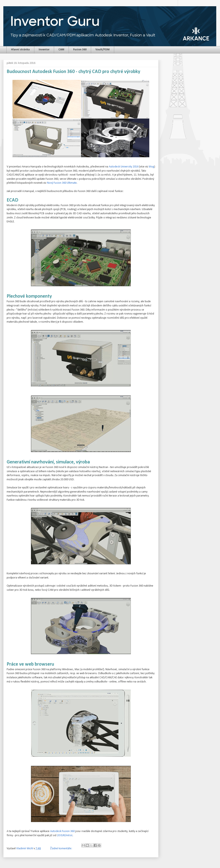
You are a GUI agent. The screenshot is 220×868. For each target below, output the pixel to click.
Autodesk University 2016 (124, 167)
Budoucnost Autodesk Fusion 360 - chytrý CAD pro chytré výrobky (73, 72)
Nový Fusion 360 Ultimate (62, 183)
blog (152, 167)
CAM (61, 50)
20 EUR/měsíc (65, 835)
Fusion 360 (80, 50)
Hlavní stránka (20, 50)
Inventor (44, 50)
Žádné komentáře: (61, 849)
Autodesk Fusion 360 (62, 831)
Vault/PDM (103, 50)
